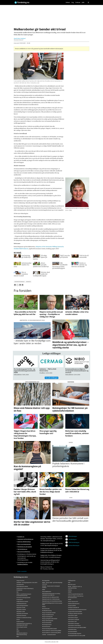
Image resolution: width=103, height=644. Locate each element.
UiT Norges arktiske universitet (75, 613)
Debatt (68, 2)
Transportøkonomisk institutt (75, 612)
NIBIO (18, 631)
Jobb (83, 2)
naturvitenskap (20, 282)
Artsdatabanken (20, 584)
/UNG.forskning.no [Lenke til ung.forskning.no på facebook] (74, 542)
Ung (73, 2)
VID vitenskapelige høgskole (75, 634)
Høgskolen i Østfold (21, 610)
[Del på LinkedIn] (20, 285)
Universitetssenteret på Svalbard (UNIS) (77, 627)
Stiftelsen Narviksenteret (74, 604)
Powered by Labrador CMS (52, 642)
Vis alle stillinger (52, 378)
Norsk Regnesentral (47, 625)
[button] (86, 367)
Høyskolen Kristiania (21, 615)
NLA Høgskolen (46, 581)
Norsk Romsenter (46, 627)
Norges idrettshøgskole (48, 621)
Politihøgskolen (72, 581)
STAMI (70, 600)
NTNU (44, 590)
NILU (18, 637)
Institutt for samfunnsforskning (24, 618)
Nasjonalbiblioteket (47, 592)
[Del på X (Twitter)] (17, 285)
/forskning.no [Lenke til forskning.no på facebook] (73, 539)
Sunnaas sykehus (72, 606)
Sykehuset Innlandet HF (73, 608)
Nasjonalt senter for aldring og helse (51, 597)
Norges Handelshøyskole (48, 615)
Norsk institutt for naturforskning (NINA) (52, 631)
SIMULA (70, 590)
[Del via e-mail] (22, 285)
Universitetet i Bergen (73, 618)
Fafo (17, 592)
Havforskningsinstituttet (22, 606)
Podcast (78, 2)
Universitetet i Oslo (72, 622)
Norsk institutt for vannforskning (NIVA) (52, 633)
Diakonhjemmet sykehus (22, 586)
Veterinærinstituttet (73, 632)
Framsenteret (20, 600)
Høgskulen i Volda (21, 612)
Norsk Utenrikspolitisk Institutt (50, 629)
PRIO (69, 583)
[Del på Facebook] (15, 285)
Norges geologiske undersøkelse (50, 619)
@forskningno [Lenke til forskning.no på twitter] (73, 536)
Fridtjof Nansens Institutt (22, 602)
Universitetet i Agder (73, 615)
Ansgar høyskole (20, 581)
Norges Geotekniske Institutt (49, 613)
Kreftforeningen (20, 622)
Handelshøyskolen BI (21, 604)
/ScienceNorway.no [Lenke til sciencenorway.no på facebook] (74, 545)
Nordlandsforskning (47, 611)
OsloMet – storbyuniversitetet (49, 635)
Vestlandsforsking (72, 629)
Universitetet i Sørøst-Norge (74, 625)
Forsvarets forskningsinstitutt (23, 598)
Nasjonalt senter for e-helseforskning (51, 599)
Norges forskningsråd (47, 617)
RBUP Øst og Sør (72, 584)
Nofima (44, 607)
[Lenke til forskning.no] (38, 2)
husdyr (28, 282)
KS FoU (18, 620)
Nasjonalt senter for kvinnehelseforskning (52, 601)
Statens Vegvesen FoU (73, 602)
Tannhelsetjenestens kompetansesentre (77, 610)
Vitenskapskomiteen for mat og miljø (77, 635)
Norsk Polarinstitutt (47, 623)
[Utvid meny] (88, 2)
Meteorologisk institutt (22, 627)
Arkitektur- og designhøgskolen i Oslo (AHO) (27, 583)
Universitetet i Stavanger (74, 624)
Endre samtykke (22, 571)
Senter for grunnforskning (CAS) (75, 594)
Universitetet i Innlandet (74, 620)
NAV (17, 629)
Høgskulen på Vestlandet (22, 613)
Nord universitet (46, 609)
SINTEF (70, 592)
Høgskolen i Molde (21, 608)
